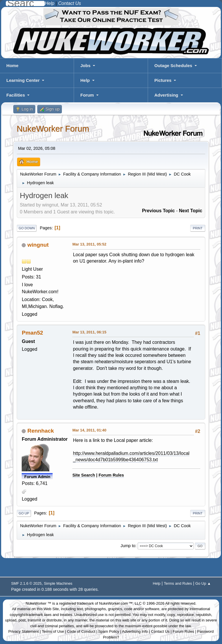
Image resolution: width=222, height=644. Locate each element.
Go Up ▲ (203, 583)
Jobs (85, 65)
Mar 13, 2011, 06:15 (89, 332)
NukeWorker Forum (53, 129)
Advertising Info (135, 631)
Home (12, 65)
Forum (87, 95)
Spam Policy (109, 631)
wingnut (38, 245)
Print (198, 228)
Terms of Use (53, 631)
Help (85, 80)
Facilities (16, 95)
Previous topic (158, 211)
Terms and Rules (178, 583)
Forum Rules (111, 475)
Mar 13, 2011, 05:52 (89, 244)
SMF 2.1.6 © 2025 (26, 583)
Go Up (24, 513)
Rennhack (41, 431)
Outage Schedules (173, 65)
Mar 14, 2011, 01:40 (89, 430)
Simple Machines (58, 583)
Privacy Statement (24, 631)
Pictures (163, 80)
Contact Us (160, 631)
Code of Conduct (81, 631)
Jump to (128, 546)
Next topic (191, 211)
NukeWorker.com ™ (116, 603)
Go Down (27, 228)
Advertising (166, 95)
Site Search (84, 475)
